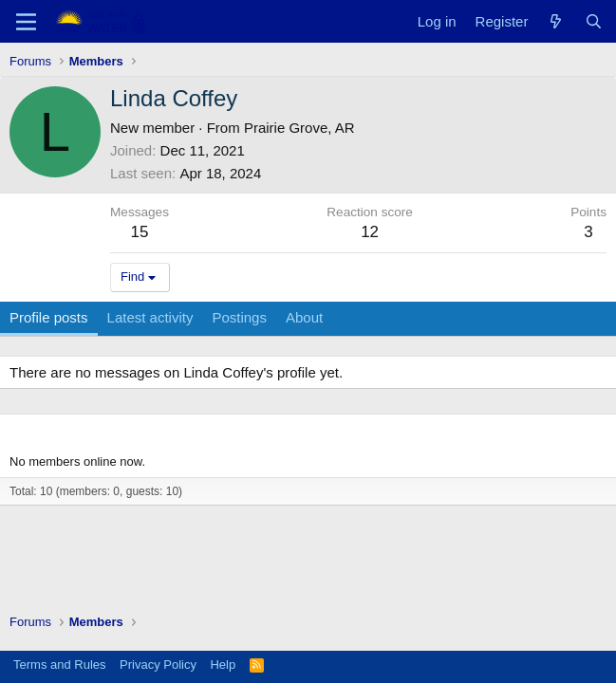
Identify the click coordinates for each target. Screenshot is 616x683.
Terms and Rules (60, 665)
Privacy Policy (158, 665)
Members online (67, 431)
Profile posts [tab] (49, 317)
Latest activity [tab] (150, 317)
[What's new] (556, 21)
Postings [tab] (239, 317)
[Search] (594, 21)
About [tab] (304, 317)
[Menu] (26, 22)
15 (140, 232)
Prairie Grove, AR (299, 128)
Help (223, 665)
